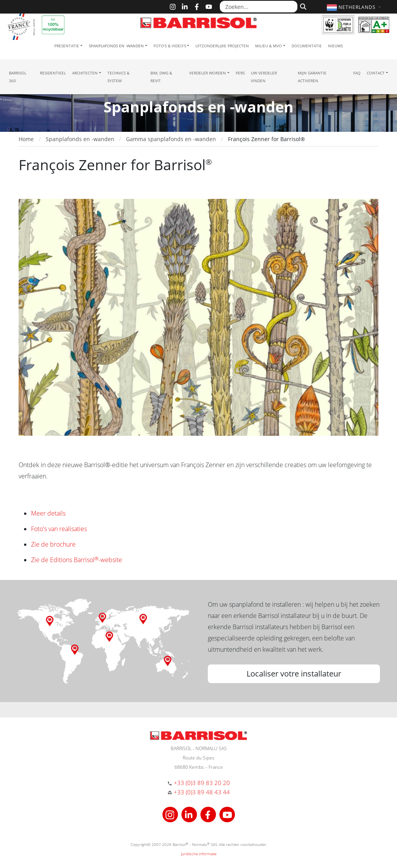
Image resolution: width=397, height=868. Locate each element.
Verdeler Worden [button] (208, 73)
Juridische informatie (199, 854)
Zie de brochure (53, 544)
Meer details (48, 513)
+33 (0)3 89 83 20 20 (202, 783)
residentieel (53, 73)
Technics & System (118, 77)
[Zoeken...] (259, 7)
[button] (355, 7)
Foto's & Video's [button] (170, 46)
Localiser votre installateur (294, 674)
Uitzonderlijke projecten (222, 46)
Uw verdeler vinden (264, 77)
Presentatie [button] (67, 46)
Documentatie (307, 46)
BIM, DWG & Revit (161, 77)
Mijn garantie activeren (312, 77)
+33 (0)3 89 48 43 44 (202, 792)
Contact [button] (376, 73)
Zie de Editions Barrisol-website (77, 560)
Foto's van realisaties (59, 529)
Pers (240, 73)
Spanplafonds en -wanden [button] (116, 46)
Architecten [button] (85, 73)
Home (26, 139)
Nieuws (335, 46)
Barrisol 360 (18, 77)
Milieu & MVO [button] (268, 46)
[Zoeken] (302, 6)
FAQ (357, 73)
